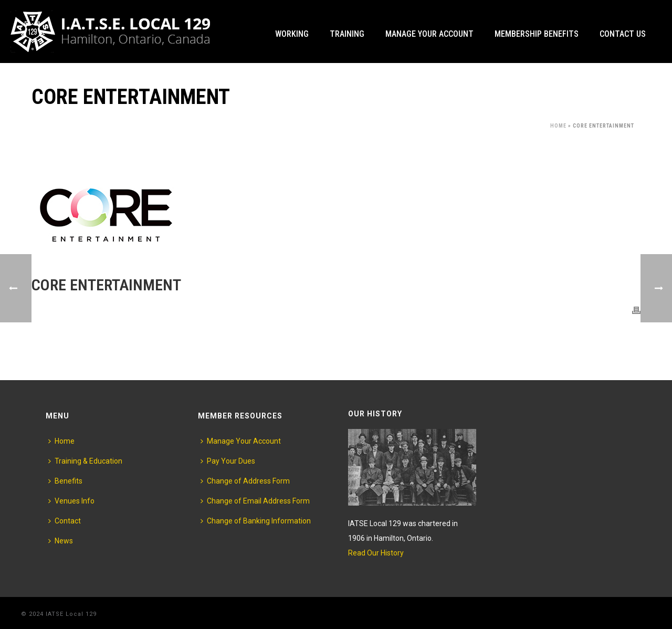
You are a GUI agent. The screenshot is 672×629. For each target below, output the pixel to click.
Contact (65, 521)
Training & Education (85, 461)
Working (292, 34)
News (61, 541)
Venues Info (71, 501)
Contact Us (623, 34)
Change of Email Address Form (255, 501)
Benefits (65, 481)
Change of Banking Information (256, 521)
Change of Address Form (245, 481)
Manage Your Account (429, 34)
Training (347, 34)
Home (558, 126)
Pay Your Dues (228, 461)
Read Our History (376, 553)
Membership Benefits (537, 34)
